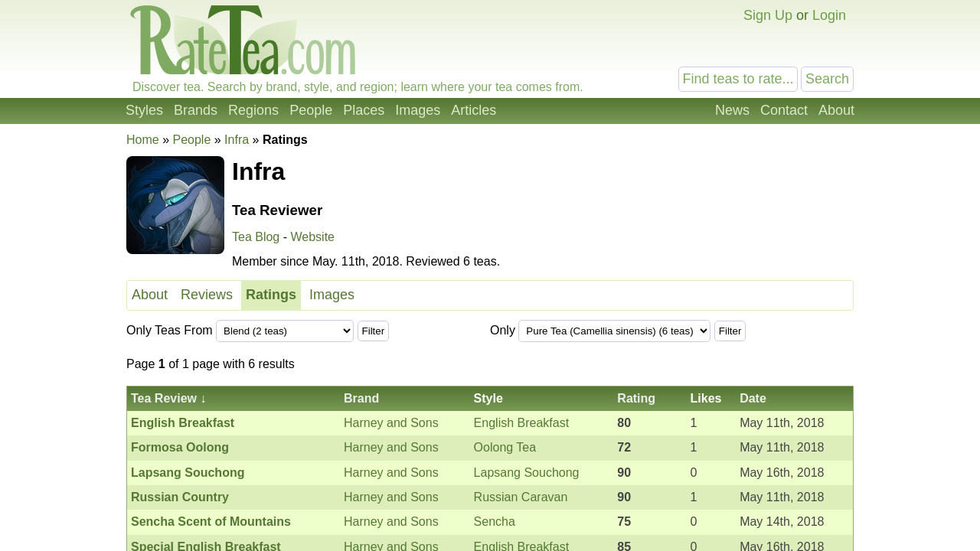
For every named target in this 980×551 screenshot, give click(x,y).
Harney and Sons (391, 423)
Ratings (271, 295)
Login (829, 15)
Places (364, 110)
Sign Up (768, 15)
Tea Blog (256, 237)
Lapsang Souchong (527, 473)
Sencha (495, 522)
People (311, 110)
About (836, 110)
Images (418, 110)
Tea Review (164, 398)
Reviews (207, 295)
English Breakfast (522, 423)
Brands (196, 110)
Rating (636, 398)
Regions (253, 110)
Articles (474, 110)
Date (753, 398)
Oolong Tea (505, 447)
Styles (144, 110)
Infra (237, 140)
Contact (784, 110)
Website (312, 237)
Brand (361, 398)
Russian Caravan (521, 497)
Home (143, 140)
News (732, 110)
